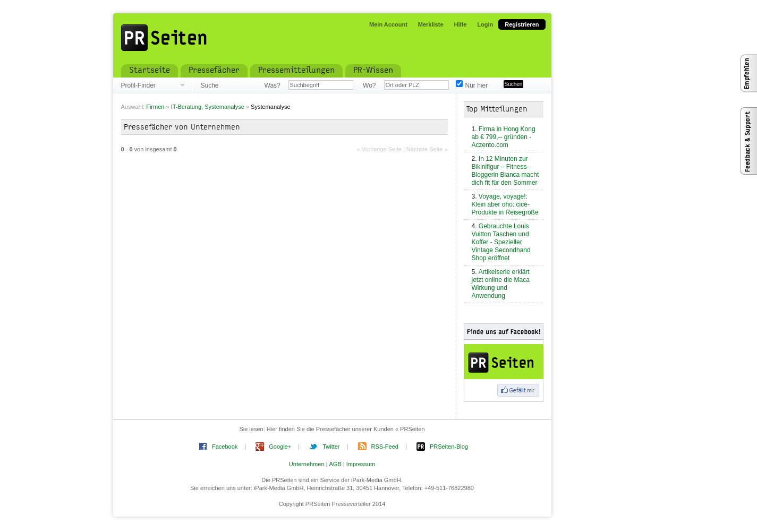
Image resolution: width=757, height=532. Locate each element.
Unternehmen (307, 464)
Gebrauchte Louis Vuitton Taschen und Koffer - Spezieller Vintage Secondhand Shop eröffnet (501, 242)
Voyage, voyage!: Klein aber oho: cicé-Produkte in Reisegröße (505, 204)
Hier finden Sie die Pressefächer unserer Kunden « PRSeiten (346, 429)
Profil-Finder (138, 85)
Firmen (155, 107)
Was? (273, 85)
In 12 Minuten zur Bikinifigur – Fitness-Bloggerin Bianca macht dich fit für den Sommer (505, 171)
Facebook (225, 447)
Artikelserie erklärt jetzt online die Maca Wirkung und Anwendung (501, 284)
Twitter (331, 447)
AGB (335, 464)
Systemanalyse (271, 107)
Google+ (280, 447)
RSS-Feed (385, 447)
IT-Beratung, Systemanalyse (209, 107)
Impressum (361, 464)
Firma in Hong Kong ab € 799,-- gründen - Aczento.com (504, 137)
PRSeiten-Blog (449, 447)
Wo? (369, 85)
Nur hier (477, 85)
